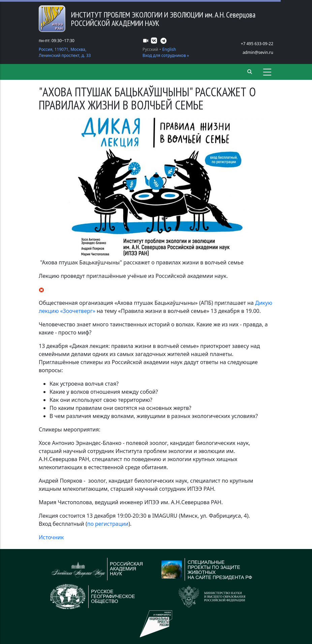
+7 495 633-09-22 (257, 44)
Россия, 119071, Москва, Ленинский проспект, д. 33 (65, 52)
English (169, 49)
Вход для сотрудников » (166, 55)
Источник (51, 537)
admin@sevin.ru (258, 52)
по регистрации (108, 524)
